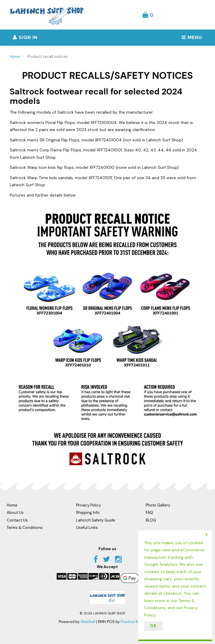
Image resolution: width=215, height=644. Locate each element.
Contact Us (17, 520)
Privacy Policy (88, 505)
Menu (192, 37)
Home (15, 57)
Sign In (25, 37)
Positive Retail (133, 622)
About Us (15, 513)
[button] (148, 15)
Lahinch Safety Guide (96, 520)
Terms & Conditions (25, 528)
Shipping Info (88, 513)
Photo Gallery (158, 505)
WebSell (88, 622)
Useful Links (87, 528)
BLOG (151, 520)
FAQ (149, 513)
